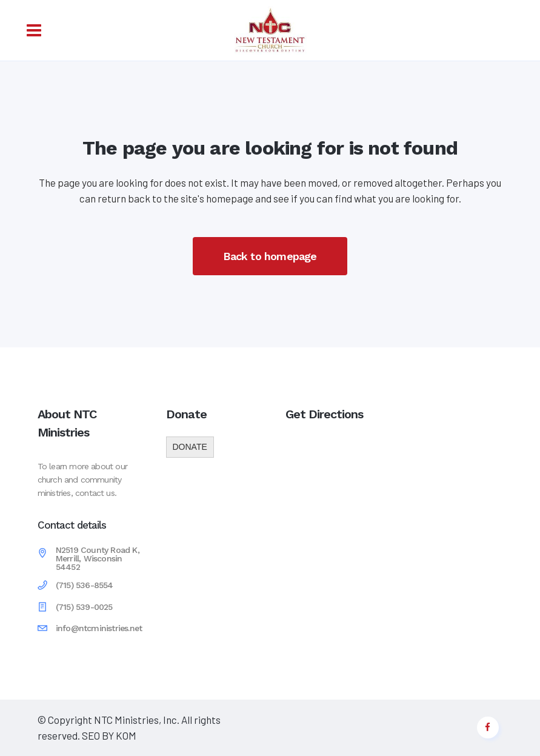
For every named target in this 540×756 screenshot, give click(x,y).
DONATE (190, 447)
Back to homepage (270, 256)
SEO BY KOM (108, 735)
